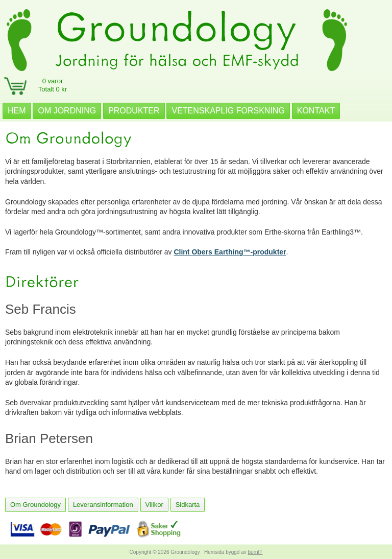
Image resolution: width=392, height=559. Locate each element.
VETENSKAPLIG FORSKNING (228, 111)
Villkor (154, 505)
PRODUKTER (134, 111)
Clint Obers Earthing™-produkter (230, 252)
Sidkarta (188, 505)
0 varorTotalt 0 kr (53, 85)
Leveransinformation (103, 505)
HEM (17, 111)
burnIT (255, 552)
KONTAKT (316, 111)
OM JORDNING (67, 111)
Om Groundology (35, 505)
